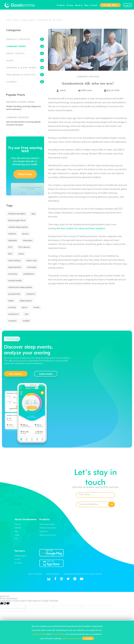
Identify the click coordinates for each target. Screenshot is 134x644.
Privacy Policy (58, 634)
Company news (25, 46)
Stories (25, 82)
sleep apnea (26, 301)
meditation (29, 274)
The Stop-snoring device (48, 528)
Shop (114, 5)
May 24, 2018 (112, 91)
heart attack (14, 260)
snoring (12, 307)
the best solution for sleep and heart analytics (81, 228)
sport (24, 307)
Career (17, 535)
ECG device (24, 247)
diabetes (13, 240)
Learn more (46, 374)
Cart (106, 5)
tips (27, 314)
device (25, 234)
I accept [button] (88, 638)
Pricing (70, 5)
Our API (17, 559)
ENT (10, 254)
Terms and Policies (35, 574)
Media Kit (18, 528)
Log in (128, 5)
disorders (28, 240)
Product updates (25, 39)
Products (61, 5)
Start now (25, 174)
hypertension (15, 267)
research (31, 294)
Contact (94, 5)
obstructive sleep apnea (20, 287)
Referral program (21, 556)
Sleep (25, 60)
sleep (11, 301)
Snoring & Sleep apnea (25, 68)
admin (61, 91)
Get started (16, 374)
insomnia (13, 274)
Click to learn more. (72, 638)
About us (79, 5)
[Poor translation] (6, 603)
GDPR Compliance (53, 574)
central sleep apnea (18, 227)
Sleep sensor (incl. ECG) (48, 535)
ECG (10, 247)
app (33, 214)
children (12, 234)
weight (26, 321)
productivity (14, 294)
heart (21, 254)
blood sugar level (17, 220)
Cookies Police (39, 634)
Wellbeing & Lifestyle (25, 75)
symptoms (13, 314)
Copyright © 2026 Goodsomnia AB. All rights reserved (83, 574)
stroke (36, 307)
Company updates (88, 77)
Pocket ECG (43, 531)
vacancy (12, 321)
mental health (15, 280)
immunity (32, 267)
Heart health (25, 53)
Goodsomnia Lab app (47, 524)
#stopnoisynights (17, 214)
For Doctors (19, 563)
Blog (86, 5)
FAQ (16, 539)
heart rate (32, 260)
